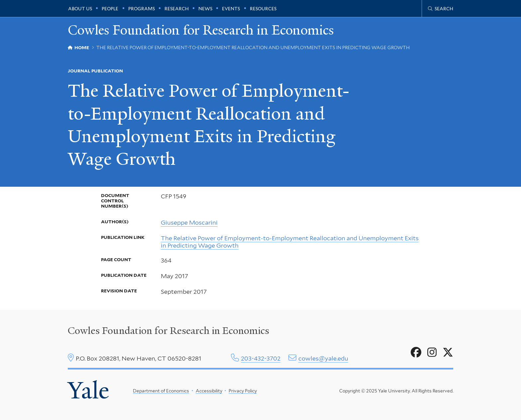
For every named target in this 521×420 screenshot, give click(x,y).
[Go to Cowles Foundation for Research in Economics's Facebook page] (416, 353)
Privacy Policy (243, 391)
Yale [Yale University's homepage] (88, 390)
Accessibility (209, 391)
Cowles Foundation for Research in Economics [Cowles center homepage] (168, 331)
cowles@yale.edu (323, 358)
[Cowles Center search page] (441, 9)
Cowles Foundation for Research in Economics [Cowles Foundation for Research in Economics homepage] (201, 30)
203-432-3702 (261, 358)
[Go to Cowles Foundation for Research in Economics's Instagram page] (432, 353)
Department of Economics (161, 391)
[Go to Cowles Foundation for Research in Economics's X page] (448, 353)
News (205, 9)
